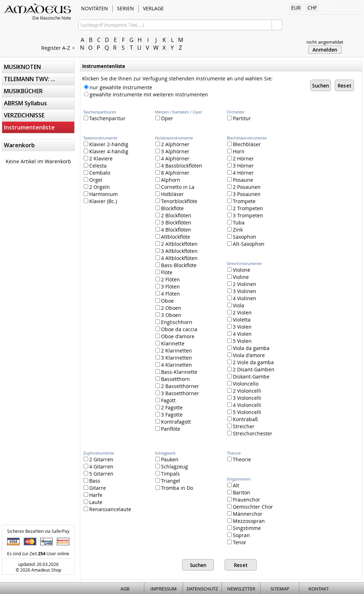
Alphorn (168, 180)
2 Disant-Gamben (251, 369)
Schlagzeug (172, 466)
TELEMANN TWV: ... (30, 79)
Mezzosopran (246, 521)
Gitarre (95, 488)
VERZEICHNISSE (24, 115)
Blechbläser (244, 144)
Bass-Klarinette (176, 372)
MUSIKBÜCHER (23, 91)
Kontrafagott (173, 422)
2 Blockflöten (173, 215)
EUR (296, 8)
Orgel (93, 180)
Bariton (239, 492)
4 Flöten (168, 294)
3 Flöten (168, 287)
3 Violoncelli (244, 398)
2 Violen (239, 312)
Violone (239, 270)
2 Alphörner (172, 144)
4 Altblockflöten (176, 258)
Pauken (167, 459)
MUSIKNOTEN (22, 67)
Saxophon (242, 237)
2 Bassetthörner (177, 386)
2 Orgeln (97, 187)
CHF (312, 8)
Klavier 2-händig (106, 144)
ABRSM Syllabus (25, 103)
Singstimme (244, 528)
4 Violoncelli (244, 405)
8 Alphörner (172, 173)
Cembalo (97, 173)
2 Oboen (168, 308)
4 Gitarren (98, 466)
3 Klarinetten (174, 358)
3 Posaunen (244, 194)
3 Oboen (168, 315)
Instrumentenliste (29, 127)
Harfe (93, 495)
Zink (235, 230)
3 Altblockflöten (176, 251)
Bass (92, 481)
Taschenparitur (105, 118)
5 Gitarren (98, 474)
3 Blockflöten (173, 222)
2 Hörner (240, 158)
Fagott (165, 400)
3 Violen (239, 327)
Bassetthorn (173, 379)
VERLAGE (153, 8)
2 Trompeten (245, 208)
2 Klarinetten (174, 351)
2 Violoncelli (244, 391)
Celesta (95, 166)
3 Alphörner (172, 151)
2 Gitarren (98, 459)
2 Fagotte (169, 407)
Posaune (240, 180)
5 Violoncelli (244, 412)
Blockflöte (170, 208)
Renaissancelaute (107, 509)
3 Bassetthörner (177, 393)
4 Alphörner (172, 158)
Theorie (239, 459)
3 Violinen (242, 291)
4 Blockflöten (173, 230)
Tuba (236, 222)
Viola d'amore (246, 355)
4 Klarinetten (174, 365)
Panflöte (168, 429)
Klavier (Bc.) (100, 201)
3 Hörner (240, 166)
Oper (164, 118)
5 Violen (239, 341)
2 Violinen (242, 284)
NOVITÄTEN (95, 8)
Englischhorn (174, 322)
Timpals (168, 474)
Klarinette (170, 343)
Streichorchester (250, 433)
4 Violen (239, 334)
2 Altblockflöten (176, 244)
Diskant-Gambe (248, 376)
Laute (93, 502)
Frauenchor (244, 500)
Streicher (241, 426)
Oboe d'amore (175, 336)
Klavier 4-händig (106, 151)
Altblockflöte (173, 237)
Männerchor (245, 514)
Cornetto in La (175, 187)
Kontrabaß (243, 419)
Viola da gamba (248, 348)
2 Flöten (168, 279)
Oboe (165, 301)
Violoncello (243, 384)
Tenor (237, 542)
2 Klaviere (98, 158)
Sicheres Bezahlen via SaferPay (38, 531)
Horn (236, 151)
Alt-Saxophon (246, 244)
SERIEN (125, 8)
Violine (238, 277)
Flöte (164, 272)
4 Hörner (240, 173)
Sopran (239, 535)
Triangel (168, 481)
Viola (236, 305)
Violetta (239, 320)
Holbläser (170, 194)
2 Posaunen (244, 187)
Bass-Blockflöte (176, 265)
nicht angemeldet (325, 42)
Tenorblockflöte (176, 201)
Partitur (239, 118)
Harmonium (101, 194)
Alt (233, 485)
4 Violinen (242, 298)
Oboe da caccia (176, 329)
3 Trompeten (245, 215)
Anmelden (325, 50)
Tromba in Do (174, 488)
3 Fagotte (169, 415)
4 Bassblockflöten (179, 166)
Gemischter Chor (250, 507)
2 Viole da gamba (250, 362)
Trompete (241, 201)
